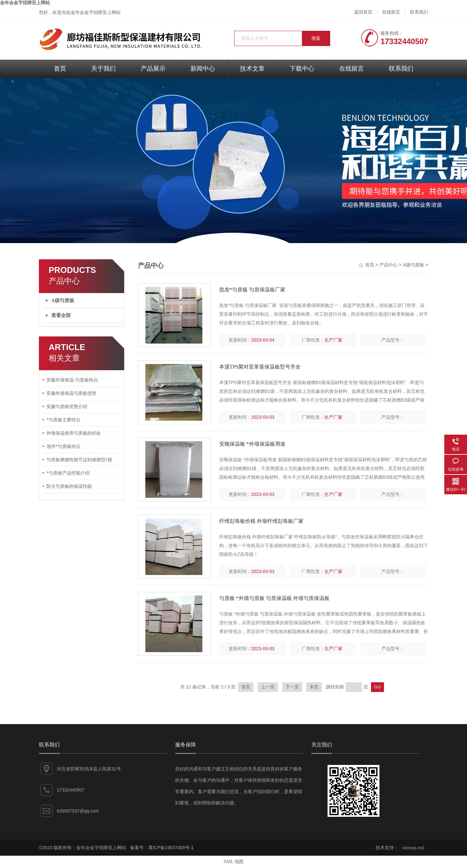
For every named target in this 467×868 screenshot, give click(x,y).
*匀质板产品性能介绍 (68, 473)
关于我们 (103, 69)
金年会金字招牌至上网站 (25, 3)
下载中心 (302, 69)
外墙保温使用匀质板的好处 (74, 433)
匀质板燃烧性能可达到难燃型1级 (79, 460)
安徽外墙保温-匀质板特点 (72, 380)
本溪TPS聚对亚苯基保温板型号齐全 (260, 367)
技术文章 (252, 69)
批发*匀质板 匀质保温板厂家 (252, 290)
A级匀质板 (63, 300)
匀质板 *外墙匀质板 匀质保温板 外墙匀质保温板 (274, 598)
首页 (60, 69)
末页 (314, 687)
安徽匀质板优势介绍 (67, 407)
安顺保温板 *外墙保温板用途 (252, 444)
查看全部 (61, 315)
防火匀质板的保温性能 (69, 486)
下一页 (292, 687)
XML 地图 (233, 862)
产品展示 (153, 69)
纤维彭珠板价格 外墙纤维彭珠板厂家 (261, 521)
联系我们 (419, 12)
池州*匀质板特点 (63, 446)
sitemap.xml (413, 848)
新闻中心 (203, 69)
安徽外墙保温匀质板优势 (71, 393)
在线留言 (391, 12)
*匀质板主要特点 (63, 420)
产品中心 (389, 265)
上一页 (268, 687)
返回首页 (363, 12)
